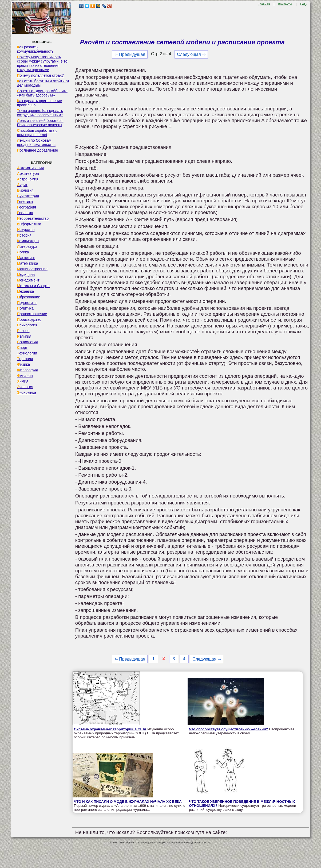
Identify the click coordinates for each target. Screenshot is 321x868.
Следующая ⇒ (191, 54)
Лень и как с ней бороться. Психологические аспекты (40, 123)
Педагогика (27, 303)
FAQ (303, 4)
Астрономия (28, 179)
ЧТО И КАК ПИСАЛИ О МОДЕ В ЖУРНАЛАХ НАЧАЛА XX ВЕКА (128, 802)
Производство (29, 319)
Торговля (25, 359)
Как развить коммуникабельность (35, 49)
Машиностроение (32, 269)
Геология (25, 213)
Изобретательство (33, 218)
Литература (27, 246)
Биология (25, 190)
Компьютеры (28, 241)
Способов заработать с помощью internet (37, 133)
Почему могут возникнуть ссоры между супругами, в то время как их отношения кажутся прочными (42, 63)
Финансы (25, 376)
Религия (24, 336)
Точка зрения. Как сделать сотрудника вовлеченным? (40, 113)
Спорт (22, 348)
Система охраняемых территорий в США (110, 729)
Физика (23, 364)
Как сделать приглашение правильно (39, 103)
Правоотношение (32, 314)
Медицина (26, 275)
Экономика (27, 392)
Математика (28, 263)
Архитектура (28, 173)
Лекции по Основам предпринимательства (36, 142)
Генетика (25, 202)
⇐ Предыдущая (130, 54)
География (27, 207)
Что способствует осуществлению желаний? (229, 729)
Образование (29, 297)
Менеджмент (28, 280)
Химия (23, 381)
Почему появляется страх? (40, 75)
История (24, 235)
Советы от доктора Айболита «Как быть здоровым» (42, 93)
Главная (264, 4)
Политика (25, 308)
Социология (27, 342)
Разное (23, 331)
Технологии (27, 353)
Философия (27, 370)
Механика (26, 291)
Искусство (26, 230)
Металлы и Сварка (33, 286)
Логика (23, 252)
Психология (27, 325)
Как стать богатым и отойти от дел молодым (43, 83)
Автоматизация (30, 168)
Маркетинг (26, 258)
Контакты (285, 4)
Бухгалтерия (28, 196)
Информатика (29, 224)
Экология (25, 387)
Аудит (22, 185)
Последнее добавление (38, 150)
